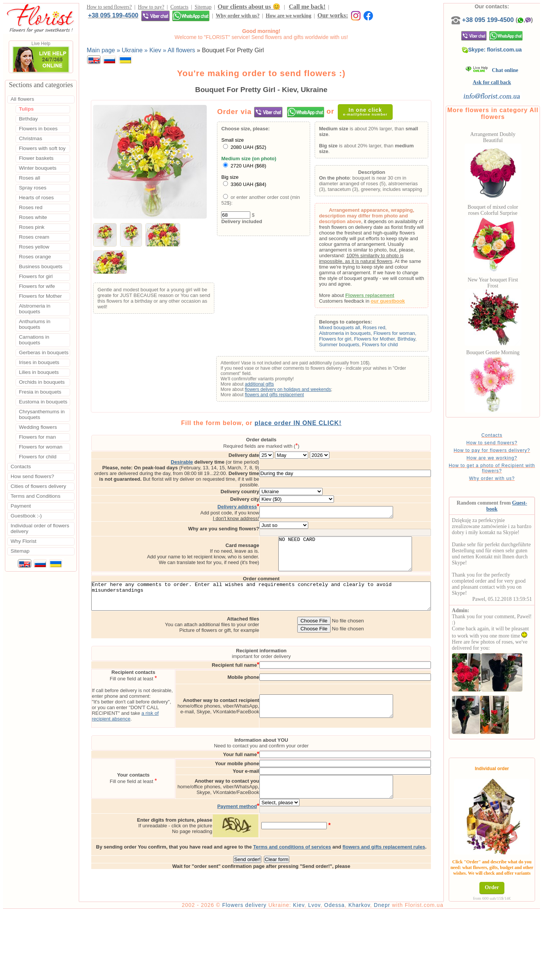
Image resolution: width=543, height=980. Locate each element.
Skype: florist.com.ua (504, 57)
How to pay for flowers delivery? (504, 458)
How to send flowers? (109, 8)
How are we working (161, 18)
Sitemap (203, 8)
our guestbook (398, 303)
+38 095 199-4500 (357, 8)
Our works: (205, 18)
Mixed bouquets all (350, 329)
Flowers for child (390, 346)
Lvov (336, 973)
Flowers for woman (405, 335)
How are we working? (504, 466)
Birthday (417, 341)
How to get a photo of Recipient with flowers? (504, 476)
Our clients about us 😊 (249, 8)
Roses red (385, 329)
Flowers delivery (266, 973)
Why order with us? (110, 18)
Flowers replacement (380, 297)
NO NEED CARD (377, 548)
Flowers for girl (346, 341)
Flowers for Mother (385, 341)
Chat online (504, 78)
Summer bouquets (350, 346)
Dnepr (403, 973)
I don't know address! (268, 509)
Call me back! (307, 8)
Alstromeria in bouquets (355, 335)
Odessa (356, 973)
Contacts (179, 8)
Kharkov (381, 973)
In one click (369, 113)
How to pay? (151, 8)
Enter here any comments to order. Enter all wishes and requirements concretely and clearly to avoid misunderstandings (272, 597)
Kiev (320, 973)
